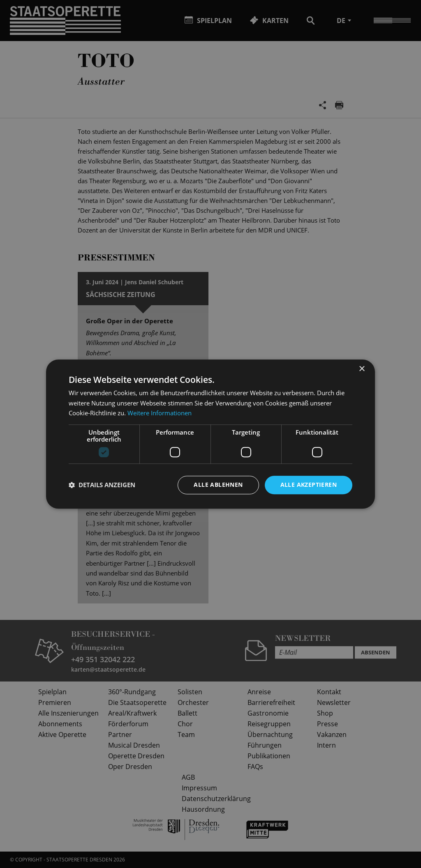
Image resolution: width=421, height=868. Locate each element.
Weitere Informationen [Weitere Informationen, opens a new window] (160, 413)
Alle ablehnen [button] (218, 485)
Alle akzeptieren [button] (309, 485)
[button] (102, 485)
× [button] (362, 369)
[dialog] (210, 434)
